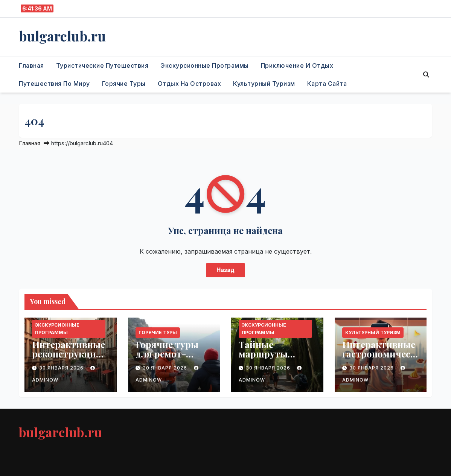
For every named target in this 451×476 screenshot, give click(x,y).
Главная (31, 65)
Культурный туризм (264, 84)
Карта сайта (327, 84)
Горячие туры (124, 84)
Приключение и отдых (297, 65)
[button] (426, 75)
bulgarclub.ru (62, 36)
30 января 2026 (62, 368)
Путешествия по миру (54, 84)
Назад (225, 270)
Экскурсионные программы (205, 65)
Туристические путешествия (102, 65)
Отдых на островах (190, 84)
